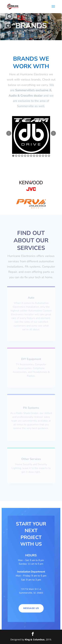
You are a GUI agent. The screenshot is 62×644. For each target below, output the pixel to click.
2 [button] (16, 156)
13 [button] (49, 156)
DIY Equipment (31, 359)
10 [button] (40, 156)
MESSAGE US (31, 608)
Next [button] (53, 133)
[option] (31, 135)
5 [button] (25, 156)
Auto (31, 298)
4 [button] (22, 156)
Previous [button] (9, 133)
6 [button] (28, 156)
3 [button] (19, 156)
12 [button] (46, 156)
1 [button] (13, 156)
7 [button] (31, 156)
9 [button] (37, 156)
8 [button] (34, 156)
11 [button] (43, 156)
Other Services (31, 459)
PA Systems (31, 408)
